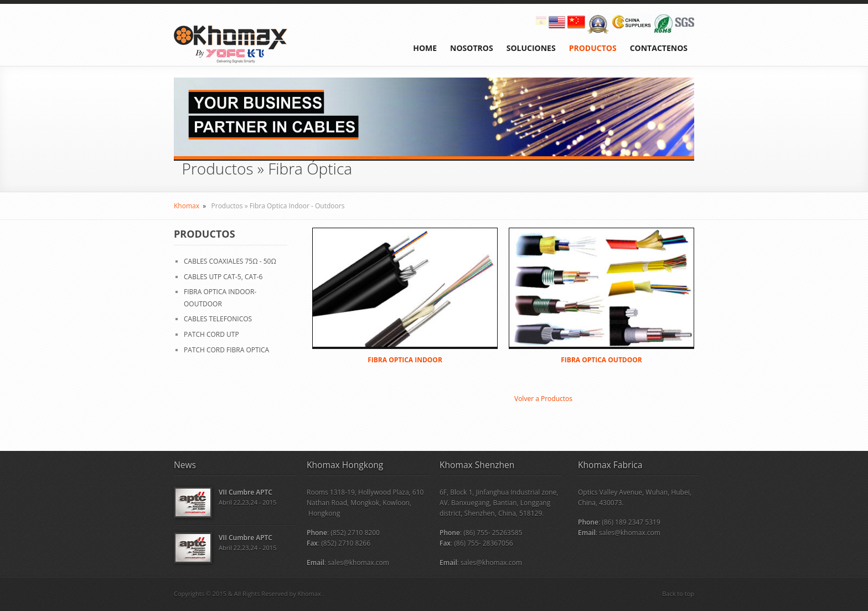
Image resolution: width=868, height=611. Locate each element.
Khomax (187, 206)
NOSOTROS (472, 48)
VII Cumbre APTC (246, 492)
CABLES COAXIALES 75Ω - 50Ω (230, 261)
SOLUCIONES (531, 48)
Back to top (678, 594)
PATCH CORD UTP (211, 334)
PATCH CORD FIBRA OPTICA (226, 350)
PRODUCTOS (593, 48)
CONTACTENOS (659, 48)
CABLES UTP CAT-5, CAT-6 (223, 277)
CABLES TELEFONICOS (218, 319)
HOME (425, 48)
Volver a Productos (543, 399)
